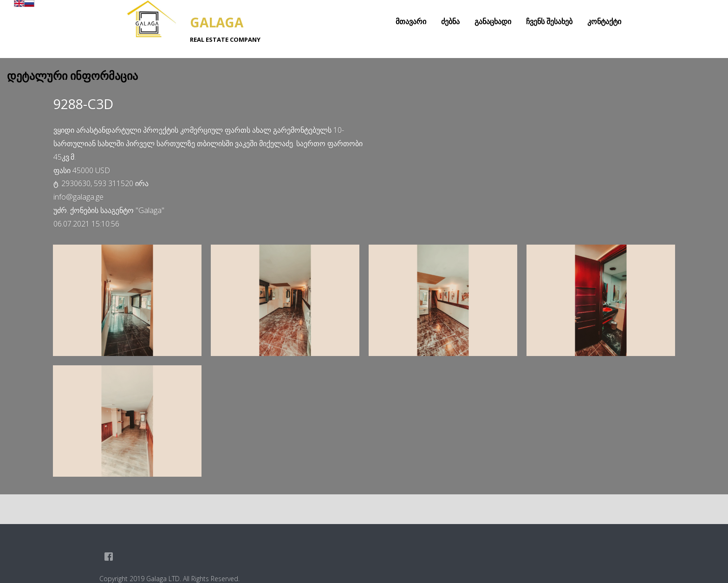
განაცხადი (493, 21)
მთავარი (411, 21)
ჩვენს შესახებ (549, 21)
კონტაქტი (604, 21)
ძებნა (450, 21)
